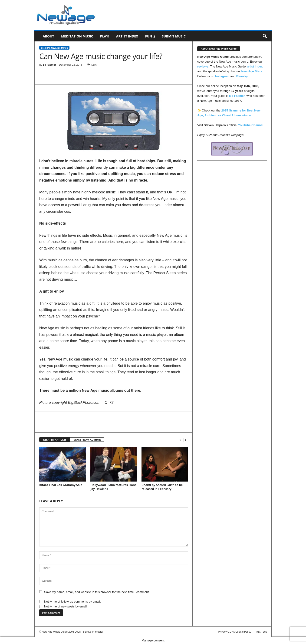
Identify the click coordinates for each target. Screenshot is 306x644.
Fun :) (150, 36)
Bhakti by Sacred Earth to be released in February (162, 487)
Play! (105, 36)
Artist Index (127, 36)
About (48, 36)
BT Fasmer (49, 65)
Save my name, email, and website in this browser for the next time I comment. (97, 592)
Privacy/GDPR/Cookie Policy (235, 632)
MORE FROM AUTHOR (87, 440)
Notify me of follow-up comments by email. (72, 602)
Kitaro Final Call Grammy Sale (61, 485)
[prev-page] (180, 440)
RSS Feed (262, 632)
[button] (265, 36)
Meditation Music (77, 36)
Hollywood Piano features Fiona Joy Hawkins (114, 487)
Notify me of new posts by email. (66, 606)
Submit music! (174, 36)
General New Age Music (54, 48)
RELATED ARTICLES (55, 440)
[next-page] (186, 440)
